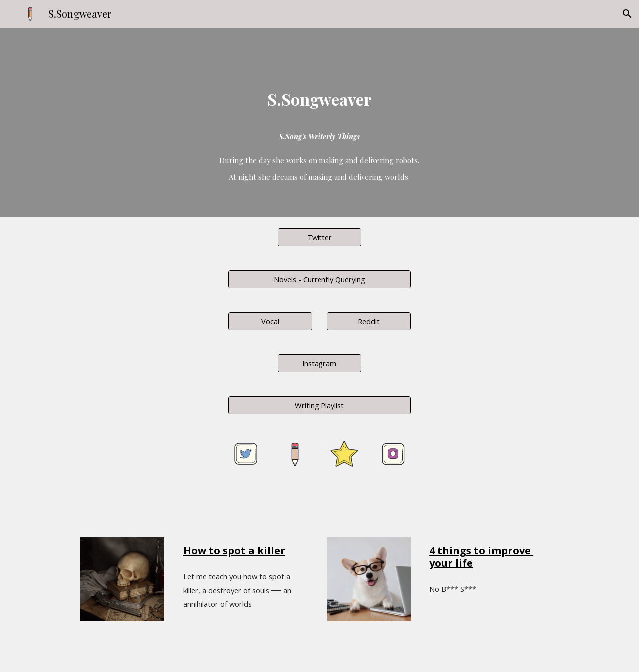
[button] (627, 14)
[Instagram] (319, 363)
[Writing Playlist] (319, 405)
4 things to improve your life (481, 557)
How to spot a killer (234, 551)
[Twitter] (319, 237)
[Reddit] (369, 321)
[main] (319, 90)
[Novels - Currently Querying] (319, 279)
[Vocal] (270, 321)
